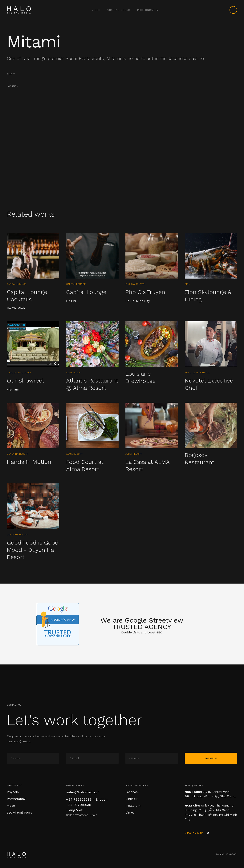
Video (11, 806)
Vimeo (130, 813)
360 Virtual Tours (19, 813)
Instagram (133, 806)
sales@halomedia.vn (83, 792)
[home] (19, 10)
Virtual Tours (119, 10)
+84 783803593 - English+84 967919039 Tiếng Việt (87, 805)
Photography (148, 10)
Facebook (132, 792)
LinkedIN (132, 799)
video (96, 10)
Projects (13, 792)
